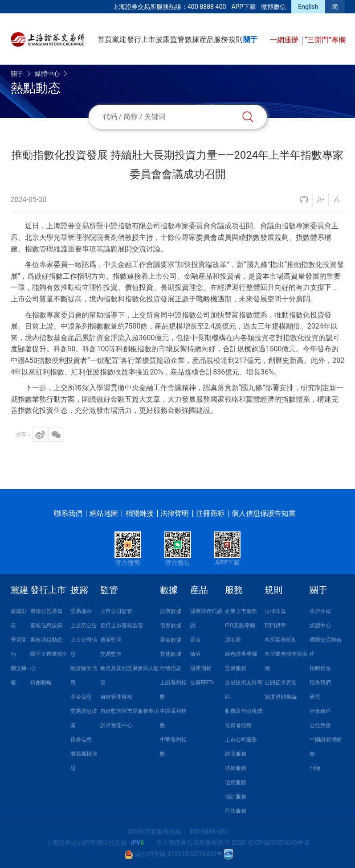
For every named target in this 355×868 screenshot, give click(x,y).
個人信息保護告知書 (264, 513)
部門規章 (275, 625)
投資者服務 (238, 725)
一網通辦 (285, 40)
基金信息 (81, 697)
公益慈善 (320, 725)
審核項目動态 (46, 640)
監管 (177, 39)
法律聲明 (175, 513)
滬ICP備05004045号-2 (278, 843)
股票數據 (171, 611)
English (308, 7)
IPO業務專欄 (240, 625)
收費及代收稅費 (244, 711)
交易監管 (111, 654)
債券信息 (81, 740)
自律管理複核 (116, 697)
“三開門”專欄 (325, 40)
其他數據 (171, 654)
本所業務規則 (281, 640)
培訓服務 (236, 797)
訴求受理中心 (116, 725)
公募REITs (202, 683)
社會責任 (320, 711)
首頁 (105, 39)
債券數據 (171, 625)
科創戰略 (41, 683)
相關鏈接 (139, 513)
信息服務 (236, 782)
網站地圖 (104, 513)
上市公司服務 (241, 740)
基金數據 (171, 640)
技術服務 (236, 768)
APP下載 (243, 7)
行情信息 (171, 668)
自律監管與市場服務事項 (130, 711)
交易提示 (81, 611)
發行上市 (141, 39)
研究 (315, 697)
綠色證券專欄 (241, 654)
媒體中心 (47, 74)
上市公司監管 (116, 611)
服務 (221, 39)
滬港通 (233, 640)
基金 (196, 640)
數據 (192, 39)
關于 (250, 39)
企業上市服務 (241, 611)
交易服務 (236, 668)
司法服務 (236, 811)
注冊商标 (210, 513)
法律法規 (275, 611)
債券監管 (111, 640)
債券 (196, 654)
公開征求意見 (281, 683)
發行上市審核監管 (122, 625)
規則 (236, 39)
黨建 (119, 39)
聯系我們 (68, 513)
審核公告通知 (46, 611)
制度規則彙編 (281, 697)
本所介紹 (320, 611)
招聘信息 (320, 668)
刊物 (315, 768)
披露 (163, 39)
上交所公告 (84, 625)
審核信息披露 (46, 625)
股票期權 (201, 668)
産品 (207, 39)
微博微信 (273, 7)
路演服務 (236, 754)
